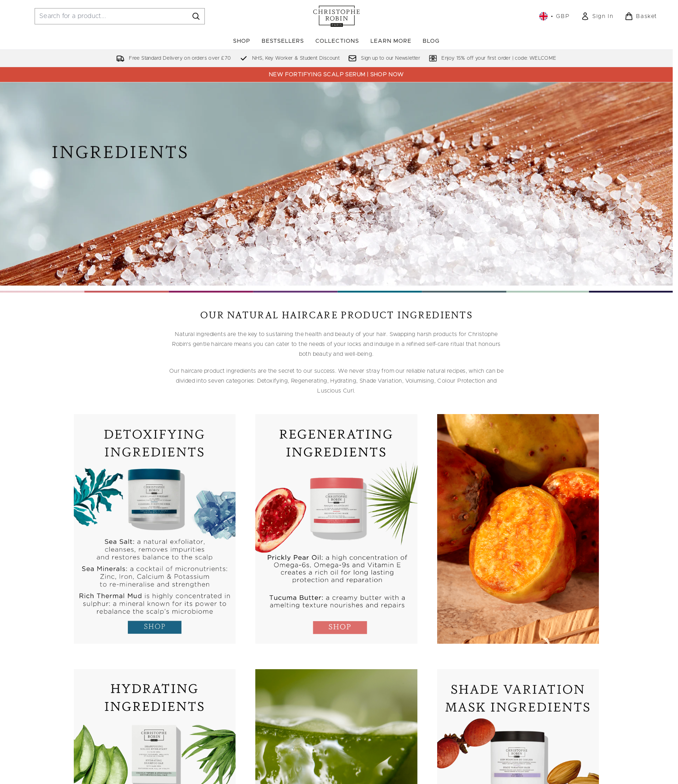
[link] (597, 16)
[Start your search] (120, 16)
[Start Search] (196, 16)
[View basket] (641, 16)
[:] (155, 532)
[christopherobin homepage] (337, 16)
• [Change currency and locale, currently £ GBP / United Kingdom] (554, 16)
